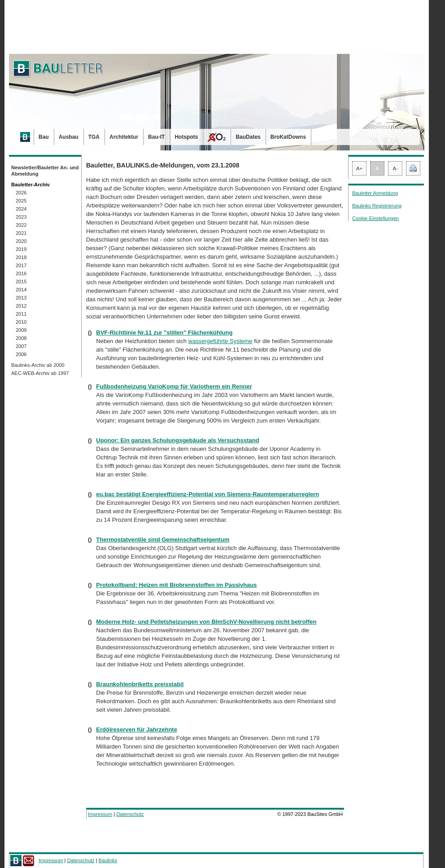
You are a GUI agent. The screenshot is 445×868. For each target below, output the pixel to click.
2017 (21, 265)
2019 (21, 249)
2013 (21, 298)
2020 (21, 241)
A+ (359, 168)
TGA (94, 137)
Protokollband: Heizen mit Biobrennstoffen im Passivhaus (176, 585)
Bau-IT (156, 137)
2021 (21, 233)
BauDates (248, 137)
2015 (21, 282)
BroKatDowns (288, 137)
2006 (21, 354)
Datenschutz (130, 814)
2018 (21, 257)
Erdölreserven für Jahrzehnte (137, 729)
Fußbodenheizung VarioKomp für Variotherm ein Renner (174, 386)
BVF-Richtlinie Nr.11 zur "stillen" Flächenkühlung (164, 333)
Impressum (100, 814)
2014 (21, 290)
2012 (21, 306)
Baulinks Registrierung (377, 206)
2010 (21, 322)
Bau (44, 137)
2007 (21, 346)
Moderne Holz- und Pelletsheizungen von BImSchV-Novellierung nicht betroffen (206, 622)
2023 (21, 217)
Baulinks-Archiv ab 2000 (38, 365)
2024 (21, 209)
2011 (21, 314)
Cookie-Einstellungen (375, 218)
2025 (21, 201)
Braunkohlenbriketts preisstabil (140, 684)
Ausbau (69, 137)
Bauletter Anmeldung (375, 193)
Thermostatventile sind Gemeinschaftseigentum (163, 540)
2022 (21, 225)
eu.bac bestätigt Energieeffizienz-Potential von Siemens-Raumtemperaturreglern (207, 494)
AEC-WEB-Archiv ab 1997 (40, 373)
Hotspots (186, 137)
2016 (21, 273)
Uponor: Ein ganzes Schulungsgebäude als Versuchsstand (177, 440)
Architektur (124, 137)
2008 (21, 338)
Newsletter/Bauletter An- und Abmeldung (45, 171)
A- (395, 168)
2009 (21, 330)
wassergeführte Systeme (220, 341)
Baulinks (108, 860)
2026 (21, 193)
